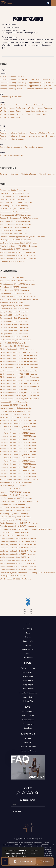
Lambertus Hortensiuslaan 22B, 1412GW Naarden (18, 243)
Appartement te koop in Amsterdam (14, 79)
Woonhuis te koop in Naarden (38, 114)
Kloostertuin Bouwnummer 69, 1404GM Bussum (18, 476)
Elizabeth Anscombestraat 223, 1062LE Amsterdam (19, 377)
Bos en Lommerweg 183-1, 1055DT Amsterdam (18, 296)
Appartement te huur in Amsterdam (13, 133)
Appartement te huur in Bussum (42, 133)
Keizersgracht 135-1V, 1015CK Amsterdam (16, 414)
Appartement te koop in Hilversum (13, 86)
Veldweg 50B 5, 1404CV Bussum (12, 262)
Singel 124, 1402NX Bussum (43, 529)
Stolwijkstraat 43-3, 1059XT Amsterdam (15, 532)
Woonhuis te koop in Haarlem (36, 111)
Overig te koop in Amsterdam (11, 97)
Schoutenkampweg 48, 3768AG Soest (15, 529)
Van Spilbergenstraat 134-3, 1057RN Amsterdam (18, 557)
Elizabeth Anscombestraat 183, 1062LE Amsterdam (19, 374)
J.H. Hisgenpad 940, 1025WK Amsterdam (16, 240)
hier (32, 45)
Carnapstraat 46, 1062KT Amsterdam (14, 321)
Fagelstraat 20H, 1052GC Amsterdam (14, 402)
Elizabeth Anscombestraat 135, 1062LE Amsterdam (19, 355)
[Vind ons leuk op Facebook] (18, 793)
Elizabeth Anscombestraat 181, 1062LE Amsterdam (19, 371)
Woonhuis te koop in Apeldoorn (40, 108)
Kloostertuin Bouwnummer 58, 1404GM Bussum (18, 442)
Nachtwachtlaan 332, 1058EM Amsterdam (16, 203)
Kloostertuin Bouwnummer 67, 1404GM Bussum (18, 470)
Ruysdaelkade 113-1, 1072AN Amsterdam (15, 249)
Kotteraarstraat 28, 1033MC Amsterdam (15, 196)
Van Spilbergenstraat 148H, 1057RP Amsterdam (18, 258)
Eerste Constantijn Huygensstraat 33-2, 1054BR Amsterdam (23, 237)
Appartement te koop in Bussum (43, 79)
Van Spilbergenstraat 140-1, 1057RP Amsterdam (18, 255)
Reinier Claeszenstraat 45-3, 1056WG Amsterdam (19, 523)
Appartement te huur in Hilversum (13, 136)
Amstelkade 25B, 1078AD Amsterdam (14, 287)
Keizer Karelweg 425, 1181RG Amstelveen (16, 411)
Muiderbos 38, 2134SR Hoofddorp (13, 504)
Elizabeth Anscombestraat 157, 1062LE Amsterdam (19, 368)
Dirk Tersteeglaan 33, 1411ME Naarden (14, 346)
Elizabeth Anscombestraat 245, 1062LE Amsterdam (19, 383)
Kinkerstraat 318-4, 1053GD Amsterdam (15, 193)
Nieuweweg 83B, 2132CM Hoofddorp (14, 206)
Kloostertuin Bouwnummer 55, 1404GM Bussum (18, 436)
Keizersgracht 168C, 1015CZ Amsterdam (15, 417)
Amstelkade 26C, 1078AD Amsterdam (14, 290)
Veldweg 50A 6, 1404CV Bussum (43, 573)
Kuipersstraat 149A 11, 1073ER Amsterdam (16, 492)
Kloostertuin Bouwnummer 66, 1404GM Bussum (18, 467)
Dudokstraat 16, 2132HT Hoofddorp (13, 230)
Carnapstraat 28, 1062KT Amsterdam (14, 312)
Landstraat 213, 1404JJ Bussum (12, 199)
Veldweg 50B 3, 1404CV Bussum (12, 576)
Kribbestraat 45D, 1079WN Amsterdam (15, 489)
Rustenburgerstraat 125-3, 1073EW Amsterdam (18, 526)
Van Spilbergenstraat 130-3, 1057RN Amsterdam (18, 554)
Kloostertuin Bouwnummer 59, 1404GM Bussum (18, 445)
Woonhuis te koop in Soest (10, 117)
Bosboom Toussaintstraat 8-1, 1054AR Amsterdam (19, 299)
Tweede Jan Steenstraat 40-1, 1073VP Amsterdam (19, 218)
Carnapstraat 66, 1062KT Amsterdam (14, 334)
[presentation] (25, 612)
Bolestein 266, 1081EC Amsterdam (13, 190)
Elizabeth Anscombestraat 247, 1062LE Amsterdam (19, 386)
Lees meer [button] (24, 856)
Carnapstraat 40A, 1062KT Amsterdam (15, 318)
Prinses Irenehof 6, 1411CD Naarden (13, 520)
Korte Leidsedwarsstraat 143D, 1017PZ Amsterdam (19, 480)
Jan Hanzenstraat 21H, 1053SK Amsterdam (16, 408)
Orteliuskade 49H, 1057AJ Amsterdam (14, 209)
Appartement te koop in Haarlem (42, 83)
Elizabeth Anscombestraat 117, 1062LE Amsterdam (19, 352)
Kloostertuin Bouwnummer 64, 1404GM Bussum (18, 461)
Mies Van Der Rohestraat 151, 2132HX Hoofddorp (18, 246)
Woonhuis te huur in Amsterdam (12, 155)
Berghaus (4, 174)
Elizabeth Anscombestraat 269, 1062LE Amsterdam (19, 393)
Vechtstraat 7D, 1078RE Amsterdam (14, 573)
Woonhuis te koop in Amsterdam (12, 108)
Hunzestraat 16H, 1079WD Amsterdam (14, 405)
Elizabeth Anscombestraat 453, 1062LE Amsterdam (19, 399)
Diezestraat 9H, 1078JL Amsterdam (14, 343)
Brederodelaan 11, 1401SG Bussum (13, 303)
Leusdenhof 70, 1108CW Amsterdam (14, 495)
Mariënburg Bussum (29, 174)
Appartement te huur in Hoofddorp (42, 136)
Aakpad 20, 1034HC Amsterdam (12, 278)
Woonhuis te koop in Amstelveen (39, 105)
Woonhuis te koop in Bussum (11, 111)
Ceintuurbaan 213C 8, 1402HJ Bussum (14, 337)
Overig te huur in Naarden (34, 147)
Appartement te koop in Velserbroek (41, 89)
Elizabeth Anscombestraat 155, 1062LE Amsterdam (19, 365)
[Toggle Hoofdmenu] (54, 3)
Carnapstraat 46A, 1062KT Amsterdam (15, 324)
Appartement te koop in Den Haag (13, 83)
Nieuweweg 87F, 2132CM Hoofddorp (14, 514)
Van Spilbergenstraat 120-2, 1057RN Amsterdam (18, 252)
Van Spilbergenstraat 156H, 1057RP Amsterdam (18, 570)
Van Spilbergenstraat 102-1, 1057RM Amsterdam (18, 539)
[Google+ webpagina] (32, 793)
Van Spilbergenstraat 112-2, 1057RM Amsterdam (18, 542)
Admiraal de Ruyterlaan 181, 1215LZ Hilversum (17, 281)
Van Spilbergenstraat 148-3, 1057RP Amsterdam (18, 566)
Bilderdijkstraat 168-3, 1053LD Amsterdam (16, 293)
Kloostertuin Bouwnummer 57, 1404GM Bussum (18, 439)
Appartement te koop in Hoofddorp (43, 86)
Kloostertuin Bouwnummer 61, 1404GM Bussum (18, 452)
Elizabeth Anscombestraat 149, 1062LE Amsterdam (19, 362)
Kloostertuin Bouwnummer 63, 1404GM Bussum (18, 458)
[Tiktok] (37, 793)
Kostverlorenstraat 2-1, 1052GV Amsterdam (16, 483)
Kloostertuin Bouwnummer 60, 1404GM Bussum (18, 448)
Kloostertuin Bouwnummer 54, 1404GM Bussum (18, 433)
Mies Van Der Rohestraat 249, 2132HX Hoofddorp (19, 501)
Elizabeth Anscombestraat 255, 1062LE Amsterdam (19, 389)
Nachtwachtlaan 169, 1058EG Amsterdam (16, 507)
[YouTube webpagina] (28, 793)
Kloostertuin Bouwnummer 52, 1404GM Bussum (18, 427)
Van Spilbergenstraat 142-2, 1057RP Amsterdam (18, 563)
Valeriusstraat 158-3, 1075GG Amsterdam (16, 221)
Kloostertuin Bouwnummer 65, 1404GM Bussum (18, 464)
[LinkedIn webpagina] (23, 793)
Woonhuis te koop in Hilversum (12, 114)
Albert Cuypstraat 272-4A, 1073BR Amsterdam (18, 284)
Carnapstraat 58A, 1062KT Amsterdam (15, 327)
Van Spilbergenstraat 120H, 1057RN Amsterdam (18, 545)
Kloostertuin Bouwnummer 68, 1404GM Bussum (18, 473)
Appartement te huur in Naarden (12, 139)
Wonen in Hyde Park (47, 174)
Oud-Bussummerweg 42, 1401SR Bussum (16, 517)
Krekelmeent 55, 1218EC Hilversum (13, 486)
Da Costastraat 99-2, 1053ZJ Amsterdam (16, 340)
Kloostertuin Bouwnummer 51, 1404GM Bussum (18, 424)
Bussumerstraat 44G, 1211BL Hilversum (15, 309)
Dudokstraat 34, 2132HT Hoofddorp (14, 234)
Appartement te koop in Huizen (12, 89)
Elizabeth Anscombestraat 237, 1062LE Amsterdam (19, 380)
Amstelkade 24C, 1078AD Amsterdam (14, 227)
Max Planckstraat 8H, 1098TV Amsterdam (16, 498)
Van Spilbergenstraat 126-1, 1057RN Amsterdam (18, 548)
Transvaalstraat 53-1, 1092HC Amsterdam (16, 215)
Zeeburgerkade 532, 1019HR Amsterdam (15, 224)
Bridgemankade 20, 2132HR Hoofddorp (15, 306)
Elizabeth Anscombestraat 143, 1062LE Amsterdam (19, 358)
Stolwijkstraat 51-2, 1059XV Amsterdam (15, 535)
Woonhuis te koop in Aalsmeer (12, 105)
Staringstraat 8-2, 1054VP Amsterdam (14, 212)
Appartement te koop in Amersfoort (14, 76)
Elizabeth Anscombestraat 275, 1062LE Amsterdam (19, 396)
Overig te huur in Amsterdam (11, 147)
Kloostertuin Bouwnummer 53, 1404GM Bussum (18, 430)
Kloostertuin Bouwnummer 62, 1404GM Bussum (18, 455)
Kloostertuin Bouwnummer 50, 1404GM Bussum (18, 421)
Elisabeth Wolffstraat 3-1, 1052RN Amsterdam (17, 349)
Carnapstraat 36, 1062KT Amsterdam (14, 315)
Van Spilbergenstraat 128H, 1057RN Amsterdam (18, 551)
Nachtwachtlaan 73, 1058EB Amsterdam (15, 511)
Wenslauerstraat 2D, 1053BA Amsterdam (15, 579)
